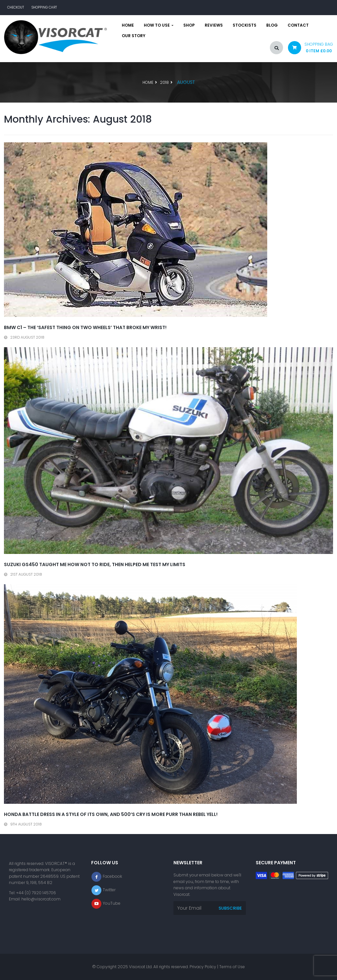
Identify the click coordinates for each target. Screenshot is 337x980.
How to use (159, 25)
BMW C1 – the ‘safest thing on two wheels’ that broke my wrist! (85, 327)
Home (128, 25)
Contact (298, 25)
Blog (272, 25)
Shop (189, 25)
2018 (164, 82)
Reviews (214, 25)
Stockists (245, 25)
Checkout (16, 7)
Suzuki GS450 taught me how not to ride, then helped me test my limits (95, 564)
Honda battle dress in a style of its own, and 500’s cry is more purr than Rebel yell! (111, 814)
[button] (308, 49)
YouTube (112, 903)
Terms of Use (232, 967)
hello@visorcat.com (41, 899)
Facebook (112, 876)
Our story (134, 36)
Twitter (109, 890)
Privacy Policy (203, 967)
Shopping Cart (44, 7)
